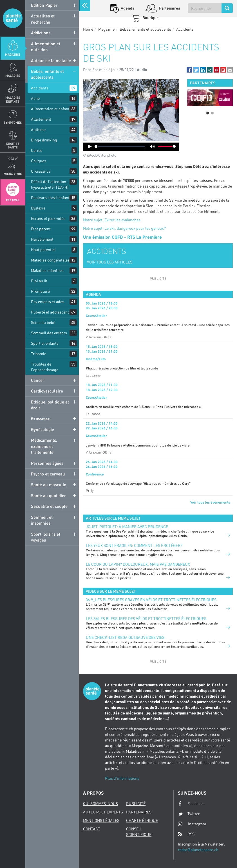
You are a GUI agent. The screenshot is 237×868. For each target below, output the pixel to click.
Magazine (13, 54)
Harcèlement (42, 239)
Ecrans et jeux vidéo (48, 218)
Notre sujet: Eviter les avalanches (112, 220)
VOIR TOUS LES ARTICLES (110, 262)
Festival (13, 200)
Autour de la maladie (51, 60)
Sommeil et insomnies (42, 520)
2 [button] (212, 113)
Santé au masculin (49, 484)
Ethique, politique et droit (50, 405)
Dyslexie (38, 208)
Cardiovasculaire (47, 391)
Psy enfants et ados (48, 302)
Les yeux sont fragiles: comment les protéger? (134, 545)
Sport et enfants (45, 343)
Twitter (189, 814)
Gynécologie (43, 429)
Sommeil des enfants (49, 333)
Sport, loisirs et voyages (46, 537)
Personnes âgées (47, 463)
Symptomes (13, 122)
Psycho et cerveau (48, 474)
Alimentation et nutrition (46, 47)
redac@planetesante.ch (198, 850)
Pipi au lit (39, 281)
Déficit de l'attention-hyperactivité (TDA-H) (50, 184)
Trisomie (39, 354)
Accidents (40, 88)
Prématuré (40, 291)
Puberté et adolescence (51, 312)
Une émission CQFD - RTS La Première (122, 237)
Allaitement (41, 119)
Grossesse (41, 418)
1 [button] (208, 113)
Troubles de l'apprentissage (45, 367)
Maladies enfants (13, 99)
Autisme (38, 129)
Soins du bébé (43, 322)
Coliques (39, 161)
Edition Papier (44, 5)
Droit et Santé (13, 145)
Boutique (150, 18)
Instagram (192, 824)
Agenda (127, 8)
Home (88, 29)
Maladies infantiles (47, 270)
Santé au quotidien (49, 495)
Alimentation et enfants (51, 109)
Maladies (13, 75)
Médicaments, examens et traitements (44, 446)
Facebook (191, 804)
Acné (35, 98)
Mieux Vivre (13, 174)
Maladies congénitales (50, 260)
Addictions (41, 33)
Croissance (41, 171)
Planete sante (13, 18)
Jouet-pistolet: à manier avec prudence (127, 527)
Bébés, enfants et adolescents (47, 74)
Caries (37, 150)
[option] (210, 98)
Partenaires (169, 8)
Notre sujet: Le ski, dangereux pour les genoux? (124, 228)
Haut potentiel (43, 250)
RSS (186, 834)
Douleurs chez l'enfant (50, 198)
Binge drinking (44, 140)
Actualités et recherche (43, 19)
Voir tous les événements (210, 502)
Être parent (41, 229)
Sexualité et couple (49, 506)
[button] (189, 70)
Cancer (38, 380)
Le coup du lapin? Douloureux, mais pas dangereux (138, 564)
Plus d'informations (122, 778)
